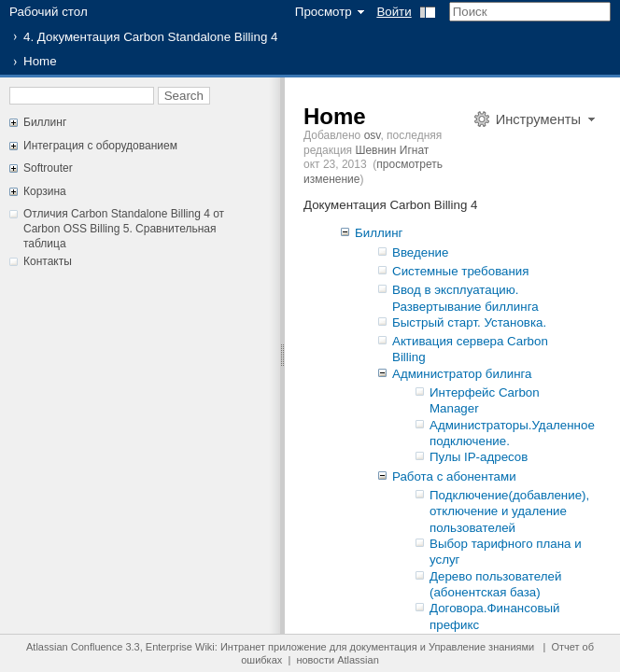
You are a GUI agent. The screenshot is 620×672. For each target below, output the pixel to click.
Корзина (45, 191)
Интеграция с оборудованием (100, 146)
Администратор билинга (462, 374)
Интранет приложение (274, 647)
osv (373, 135)
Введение (420, 252)
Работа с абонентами (454, 476)
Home (335, 116)
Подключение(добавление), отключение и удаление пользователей (509, 511)
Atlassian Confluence (74, 647)
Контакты (48, 261)
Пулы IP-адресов (479, 457)
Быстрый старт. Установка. (469, 322)
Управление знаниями (481, 647)
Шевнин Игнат (392, 150)
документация (384, 647)
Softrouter (48, 168)
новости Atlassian (337, 660)
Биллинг (45, 122)
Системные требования (461, 271)
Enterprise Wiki (180, 647)
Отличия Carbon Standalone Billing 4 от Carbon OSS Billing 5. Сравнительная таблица (124, 228)
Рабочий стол (49, 12)
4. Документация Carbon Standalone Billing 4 (150, 37)
